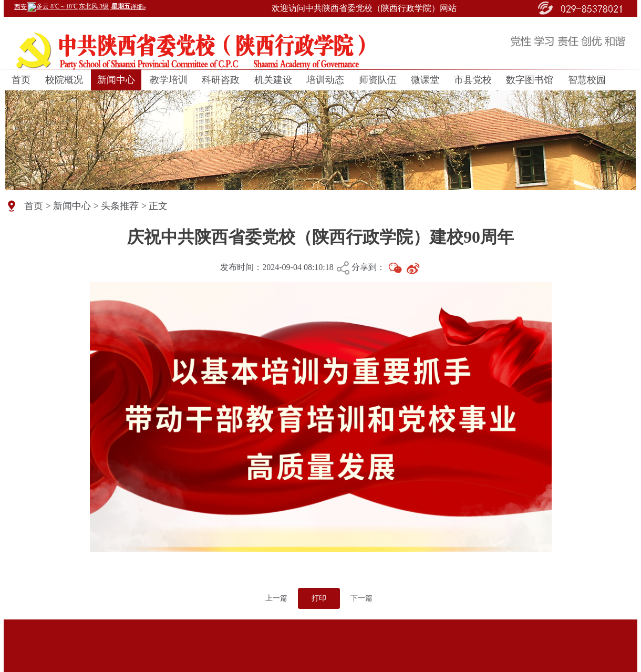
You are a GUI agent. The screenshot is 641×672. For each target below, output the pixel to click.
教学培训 (169, 80)
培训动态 (325, 80)
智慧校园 (587, 80)
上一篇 (276, 598)
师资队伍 (378, 80)
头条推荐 (120, 206)
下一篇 (361, 598)
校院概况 (64, 80)
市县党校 (473, 80)
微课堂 (425, 80)
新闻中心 (116, 80)
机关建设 (273, 80)
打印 (319, 598)
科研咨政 (221, 80)
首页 (21, 80)
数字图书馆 (530, 80)
